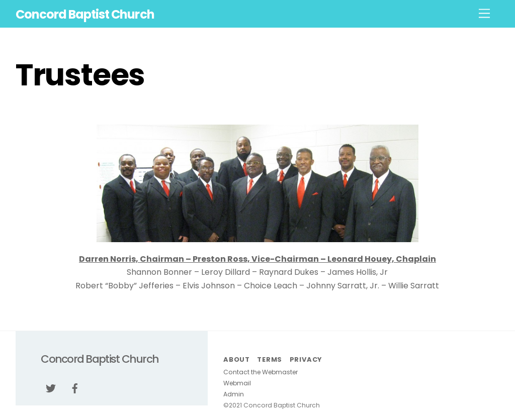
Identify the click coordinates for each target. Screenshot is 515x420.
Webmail (237, 383)
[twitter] (51, 387)
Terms (270, 359)
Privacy (306, 359)
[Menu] (484, 14)
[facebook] (75, 387)
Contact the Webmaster (261, 372)
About (237, 359)
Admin (234, 394)
